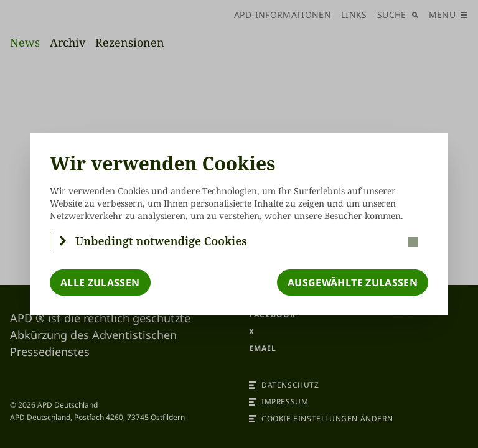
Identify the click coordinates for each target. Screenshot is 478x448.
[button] (239, 241)
